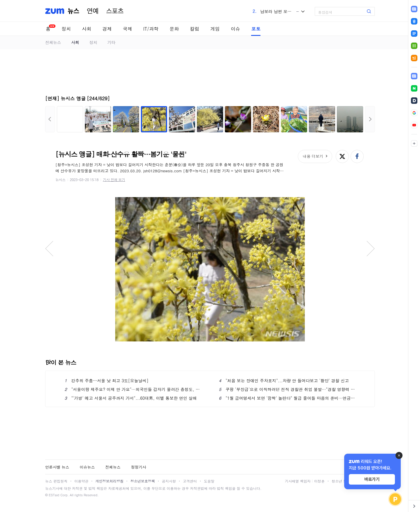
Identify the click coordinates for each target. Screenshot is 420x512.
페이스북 (357, 156)
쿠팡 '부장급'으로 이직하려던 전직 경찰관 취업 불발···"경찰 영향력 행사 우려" (287, 389)
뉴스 (73, 11)
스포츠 (115, 11)
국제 (127, 29)
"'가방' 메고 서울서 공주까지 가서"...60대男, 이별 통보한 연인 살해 (131, 398)
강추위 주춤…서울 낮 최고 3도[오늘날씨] (106, 381)
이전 (50, 119)
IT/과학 (151, 29)
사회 (87, 29)
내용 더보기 (313, 156)
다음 (370, 119)
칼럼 (195, 29)
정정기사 (139, 467)
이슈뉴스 (87, 467)
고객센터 (190, 481)
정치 (66, 29)
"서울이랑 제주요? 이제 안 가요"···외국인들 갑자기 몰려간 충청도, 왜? (133, 389)
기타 (111, 42)
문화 (174, 29)
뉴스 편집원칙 (56, 481)
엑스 (342, 156)
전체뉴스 (53, 42)
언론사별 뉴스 (57, 467)
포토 (256, 29)
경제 (107, 29)
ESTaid (54, 495)
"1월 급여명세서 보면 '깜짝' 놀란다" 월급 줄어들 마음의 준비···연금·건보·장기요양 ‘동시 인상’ (287, 398)
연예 (93, 11)
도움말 (209, 481)
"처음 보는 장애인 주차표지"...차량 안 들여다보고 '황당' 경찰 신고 (284, 381)
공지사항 (169, 481)
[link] (414, 76)
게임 (215, 29)
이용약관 (81, 481)
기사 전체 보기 (114, 179)
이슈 (235, 29)
